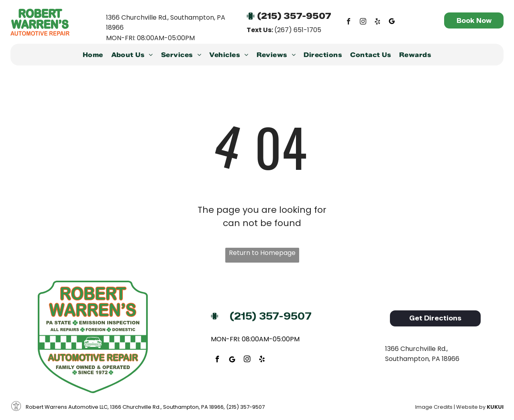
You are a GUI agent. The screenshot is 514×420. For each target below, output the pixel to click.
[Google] (392, 22)
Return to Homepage (262, 253)
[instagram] (363, 22)
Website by (471, 407)
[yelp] (377, 22)
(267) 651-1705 (298, 30)
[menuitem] (93, 57)
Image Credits (434, 407)
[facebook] (349, 22)
